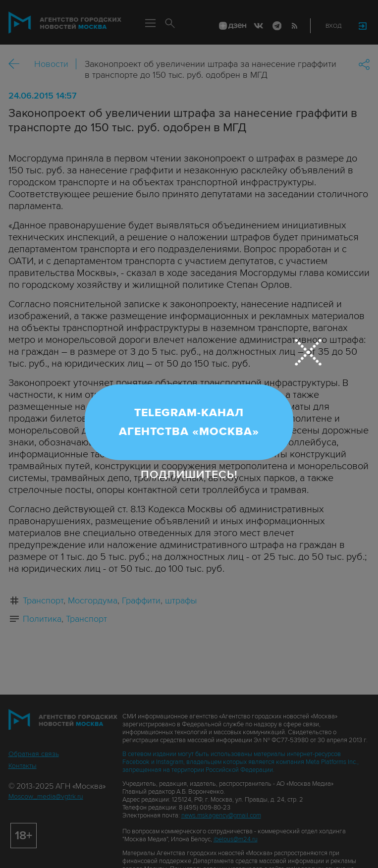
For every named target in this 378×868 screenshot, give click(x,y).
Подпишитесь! (189, 474)
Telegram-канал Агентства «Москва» (189, 422)
